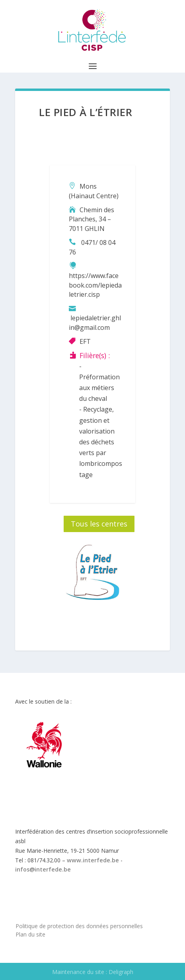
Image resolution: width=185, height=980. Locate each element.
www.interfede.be (93, 860)
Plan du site (30, 934)
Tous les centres (99, 524)
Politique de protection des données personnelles (79, 926)
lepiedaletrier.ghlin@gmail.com (95, 323)
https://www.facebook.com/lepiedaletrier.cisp (95, 285)
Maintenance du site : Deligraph (93, 972)
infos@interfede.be (43, 869)
